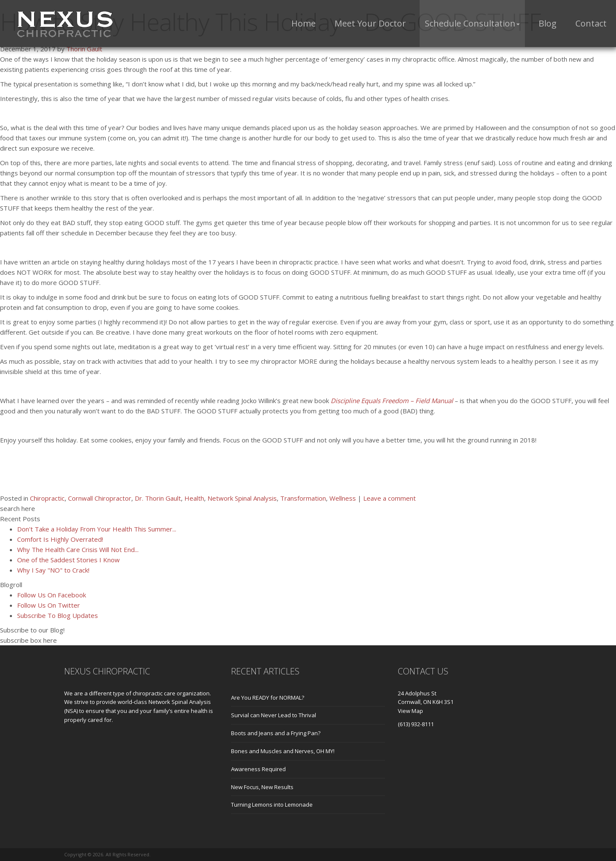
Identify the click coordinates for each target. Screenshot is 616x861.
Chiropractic (47, 498)
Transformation (303, 498)
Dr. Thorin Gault (158, 498)
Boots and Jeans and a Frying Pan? (276, 733)
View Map (410, 711)
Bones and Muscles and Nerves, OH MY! (283, 751)
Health (194, 498)
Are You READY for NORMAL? (268, 698)
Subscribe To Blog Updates (58, 615)
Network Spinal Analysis (242, 498)
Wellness (343, 498)
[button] (472, 24)
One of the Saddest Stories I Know (68, 560)
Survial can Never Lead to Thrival (274, 715)
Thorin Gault (84, 49)
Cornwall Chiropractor (100, 498)
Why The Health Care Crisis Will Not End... (78, 549)
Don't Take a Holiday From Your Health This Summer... (97, 529)
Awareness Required (258, 769)
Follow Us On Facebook (52, 595)
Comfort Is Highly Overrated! (60, 539)
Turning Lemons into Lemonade (272, 805)
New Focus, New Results (262, 787)
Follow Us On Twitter (49, 605)
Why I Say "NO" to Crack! (53, 570)
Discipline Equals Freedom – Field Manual (393, 401)
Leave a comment (389, 498)
